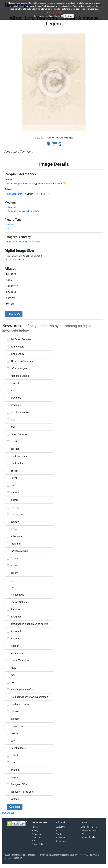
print (13, 763)
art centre (16, 398)
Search (15, 807)
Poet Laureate (18, 748)
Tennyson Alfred (19, 784)
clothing (15, 507)
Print (8, 228)
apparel (15, 383)
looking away (18, 653)
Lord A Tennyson (20, 660)
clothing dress (18, 514)
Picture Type (13, 220)
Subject (9, 189)
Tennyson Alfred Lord (22, 792)
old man (15, 712)
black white (17, 463)
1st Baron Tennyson (21, 339)
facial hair (16, 544)
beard (14, 442)
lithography (17, 631)
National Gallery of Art (23, 690)
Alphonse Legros (14, 184)
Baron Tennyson (19, 434)
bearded (15, 449)
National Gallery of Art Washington (29, 697)
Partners (36, 827)
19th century (17, 354)
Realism (15, 777)
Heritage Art (17, 595)
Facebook (61, 838)
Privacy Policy (38, 844)
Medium (10, 202)
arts (13, 420)
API (33, 841)
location (15, 646)
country (15, 522)
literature (15, 609)
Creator (9, 179)
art (12, 390)
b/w (13, 427)
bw (12, 485)
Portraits (36, 242)
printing (15, 770)
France (14, 558)
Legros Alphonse (20, 602)
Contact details (88, 837)
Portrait (9, 225)
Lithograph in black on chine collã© (22, 211)
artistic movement (20, 412)
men (13, 682)
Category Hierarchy (18, 237)
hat (12, 587)
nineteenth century (21, 704)
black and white (19, 456)
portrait (15, 755)
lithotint (15, 639)
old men (15, 719)
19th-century (17, 347)
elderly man (17, 536)
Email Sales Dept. (89, 827)
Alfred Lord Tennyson (16, 194)
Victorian (15, 799)
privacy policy (56, 10)
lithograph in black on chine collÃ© (29, 624)
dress (14, 529)
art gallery (16, 405)
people (14, 733)
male (13, 668)
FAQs (59, 830)
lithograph (16, 617)
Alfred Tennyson (19, 369)
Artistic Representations (17, 242)
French (14, 566)
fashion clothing (19, 551)
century (15, 493)
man (13, 675)
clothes (15, 500)
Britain (14, 471)
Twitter (60, 834)
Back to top (8, 813)
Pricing (35, 830)
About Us (61, 827)
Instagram (61, 841)
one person (17, 726)
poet (13, 741)
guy (13, 580)
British (14, 478)
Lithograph (11, 207)
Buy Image (14, 314)
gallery (14, 573)
